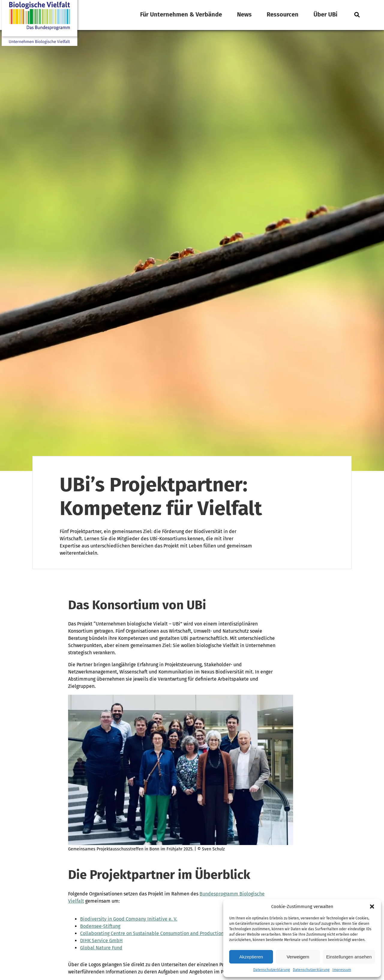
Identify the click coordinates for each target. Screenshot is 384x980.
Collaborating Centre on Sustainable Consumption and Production (152, 933)
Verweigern (298, 957)
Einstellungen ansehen (349, 957)
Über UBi (325, 14)
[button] (372, 907)
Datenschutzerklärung (271, 970)
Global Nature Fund (101, 948)
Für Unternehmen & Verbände (181, 14)
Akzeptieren (251, 957)
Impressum (342, 970)
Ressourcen (283, 14)
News (244, 14)
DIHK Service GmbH (101, 941)
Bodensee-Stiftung (100, 926)
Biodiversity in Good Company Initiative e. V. (129, 919)
